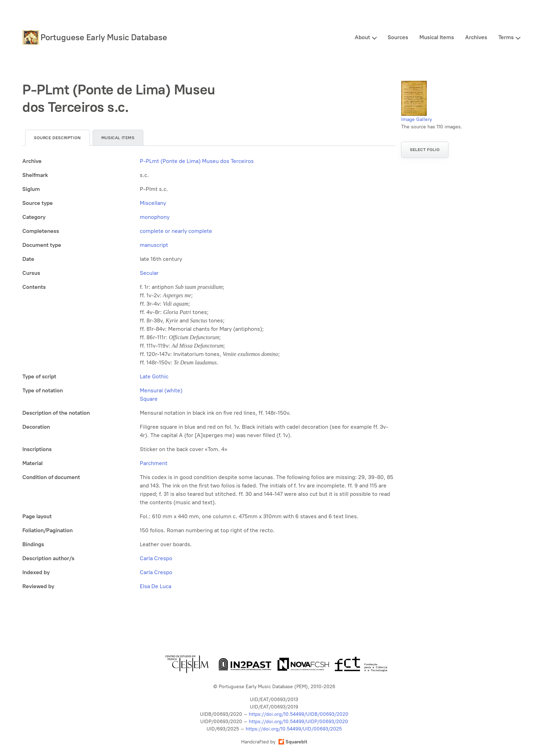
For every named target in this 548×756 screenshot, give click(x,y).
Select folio (425, 150)
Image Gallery (417, 119)
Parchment (154, 463)
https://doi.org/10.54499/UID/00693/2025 (294, 729)
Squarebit (293, 742)
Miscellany (153, 203)
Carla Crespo (156, 558)
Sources (398, 37)
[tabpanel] (209, 374)
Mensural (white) (161, 390)
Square (149, 399)
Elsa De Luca (156, 586)
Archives (476, 37)
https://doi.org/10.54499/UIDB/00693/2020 (299, 714)
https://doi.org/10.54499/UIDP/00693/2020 (298, 722)
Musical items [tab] (118, 138)
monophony (155, 217)
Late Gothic (154, 376)
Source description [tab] (57, 138)
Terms (506, 37)
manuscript (154, 245)
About (362, 37)
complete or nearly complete (176, 231)
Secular (149, 273)
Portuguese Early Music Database (104, 37)
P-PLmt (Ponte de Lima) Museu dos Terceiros (197, 161)
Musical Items (437, 37)
